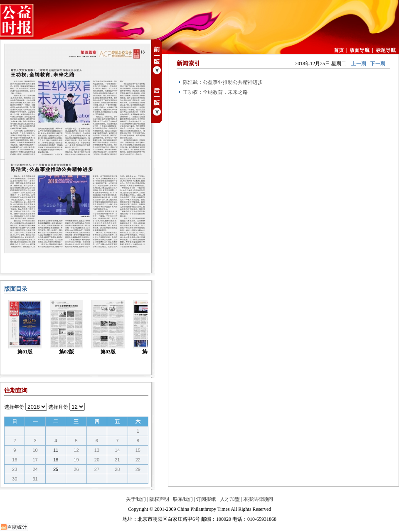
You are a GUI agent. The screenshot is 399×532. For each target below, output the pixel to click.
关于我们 (136, 499)
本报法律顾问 (258, 499)
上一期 (359, 64)
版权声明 (159, 499)
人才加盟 (230, 499)
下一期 (378, 64)
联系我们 (183, 499)
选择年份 (14, 407)
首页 (339, 50)
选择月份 (58, 407)
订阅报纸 (206, 499)
